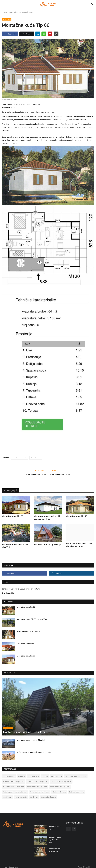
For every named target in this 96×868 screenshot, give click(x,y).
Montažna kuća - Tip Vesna (37, 784)
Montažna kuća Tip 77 (12, 516)
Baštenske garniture (77, 789)
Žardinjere (34, 794)
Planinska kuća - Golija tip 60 (38, 779)
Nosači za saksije (21, 794)
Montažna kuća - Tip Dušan (61, 779)
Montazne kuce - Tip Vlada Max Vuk (32, 619)
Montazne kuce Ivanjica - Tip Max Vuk (15, 546)
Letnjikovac (7, 794)
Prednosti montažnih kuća (40, 789)
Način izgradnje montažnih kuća (15, 789)
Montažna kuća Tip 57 (26, 607)
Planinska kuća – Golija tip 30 (29, 631)
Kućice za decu (33, 774)
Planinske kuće (57, 774)
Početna (4, 12)
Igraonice (21, 774)
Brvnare (45, 774)
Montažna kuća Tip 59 (60, 475)
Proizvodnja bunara (48, 794)
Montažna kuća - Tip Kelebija (48, 544)
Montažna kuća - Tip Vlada (60, 784)
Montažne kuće (36, 458)
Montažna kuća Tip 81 (26, 644)
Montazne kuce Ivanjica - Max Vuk (31, 737)
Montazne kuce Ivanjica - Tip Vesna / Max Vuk (47, 518)
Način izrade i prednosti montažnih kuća (34, 750)
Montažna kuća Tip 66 (19, 458)
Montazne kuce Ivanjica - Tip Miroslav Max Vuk (79, 545)
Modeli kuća (13, 12)
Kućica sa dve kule (59, 789)
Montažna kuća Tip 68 (36, 475)
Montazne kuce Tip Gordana (76, 774)
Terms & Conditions (85, 864)
